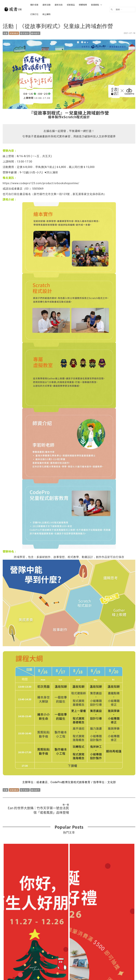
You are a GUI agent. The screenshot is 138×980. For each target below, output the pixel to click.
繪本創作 (35, 33)
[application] (101, 5)
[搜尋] (112, 9)
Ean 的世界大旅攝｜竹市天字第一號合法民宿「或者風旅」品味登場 (38, 810)
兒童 (6, 33)
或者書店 (14, 33)
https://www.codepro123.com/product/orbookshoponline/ (41, 183)
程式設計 (25, 33)
